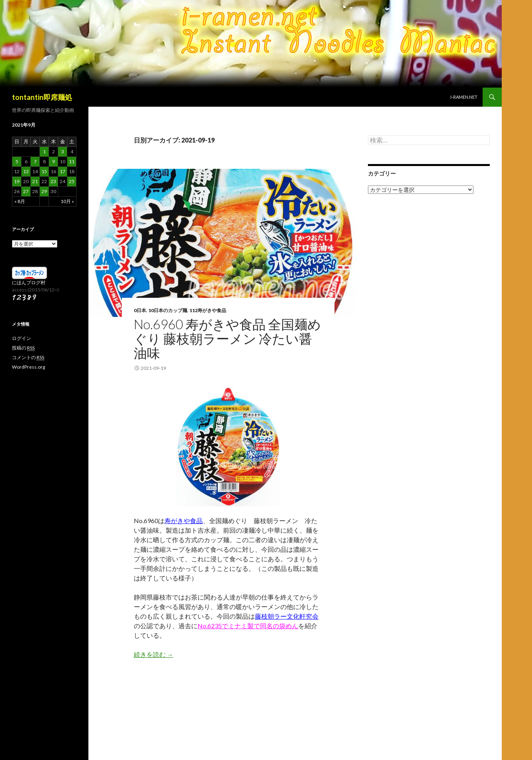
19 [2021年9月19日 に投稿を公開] (17, 181)
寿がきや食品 (184, 521)
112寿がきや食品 (208, 310)
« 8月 (20, 201)
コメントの (28, 358)
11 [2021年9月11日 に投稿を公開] (72, 161)
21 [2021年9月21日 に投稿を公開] (35, 181)
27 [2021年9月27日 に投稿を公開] (26, 191)
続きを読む (154, 654)
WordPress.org (28, 367)
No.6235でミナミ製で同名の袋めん (248, 626)
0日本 (140, 310)
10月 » (67, 201)
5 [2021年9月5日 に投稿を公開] (17, 161)
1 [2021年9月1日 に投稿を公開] (44, 151)
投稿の (23, 348)
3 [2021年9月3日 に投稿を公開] (63, 151)
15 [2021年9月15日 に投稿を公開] (44, 171)
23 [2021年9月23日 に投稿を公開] (53, 181)
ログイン (22, 338)
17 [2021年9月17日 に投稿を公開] (63, 171)
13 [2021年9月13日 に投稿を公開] (26, 171)
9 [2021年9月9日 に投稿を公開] (54, 161)
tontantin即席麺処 (42, 97)
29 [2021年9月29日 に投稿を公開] (44, 191)
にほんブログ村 (29, 282)
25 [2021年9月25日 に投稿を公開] (72, 181)
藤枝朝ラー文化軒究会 (287, 616)
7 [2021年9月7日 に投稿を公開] (35, 161)
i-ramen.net (464, 97)
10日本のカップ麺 (168, 310)
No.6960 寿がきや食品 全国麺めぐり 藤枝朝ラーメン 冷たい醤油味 (227, 338)
